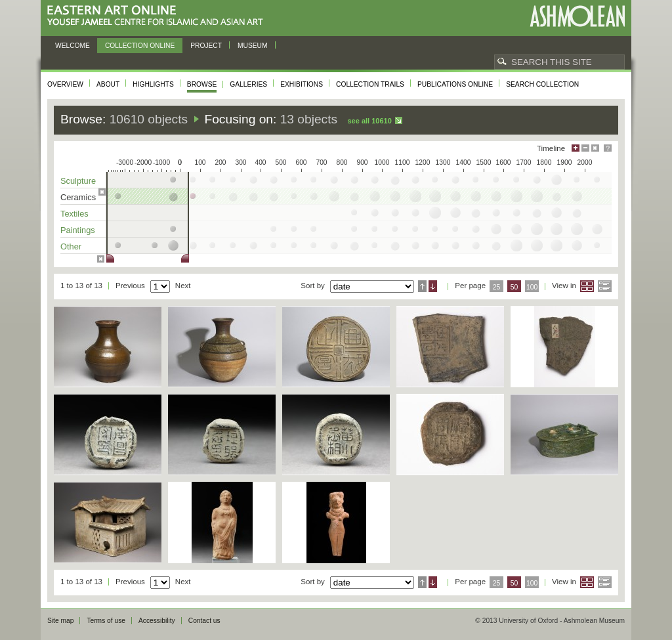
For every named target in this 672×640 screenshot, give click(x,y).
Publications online (455, 84)
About (108, 84)
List (605, 286)
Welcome (73, 46)
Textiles (74, 214)
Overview (65, 84)
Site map (60, 621)
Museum (253, 46)
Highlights (153, 84)
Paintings (78, 230)
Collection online (140, 46)
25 (497, 287)
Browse (202, 84)
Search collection (542, 84)
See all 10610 (369, 121)
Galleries (248, 84)
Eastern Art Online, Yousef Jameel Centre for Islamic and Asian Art (158, 16)
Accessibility (157, 621)
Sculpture (78, 181)
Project (206, 46)
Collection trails (370, 84)
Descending (433, 286)
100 (532, 287)
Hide (595, 148)
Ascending (422, 286)
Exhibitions (302, 84)
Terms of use (106, 621)
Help (608, 148)
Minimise (585, 148)
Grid (587, 286)
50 (514, 287)
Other (71, 246)
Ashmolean (577, 16)
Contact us (204, 621)
